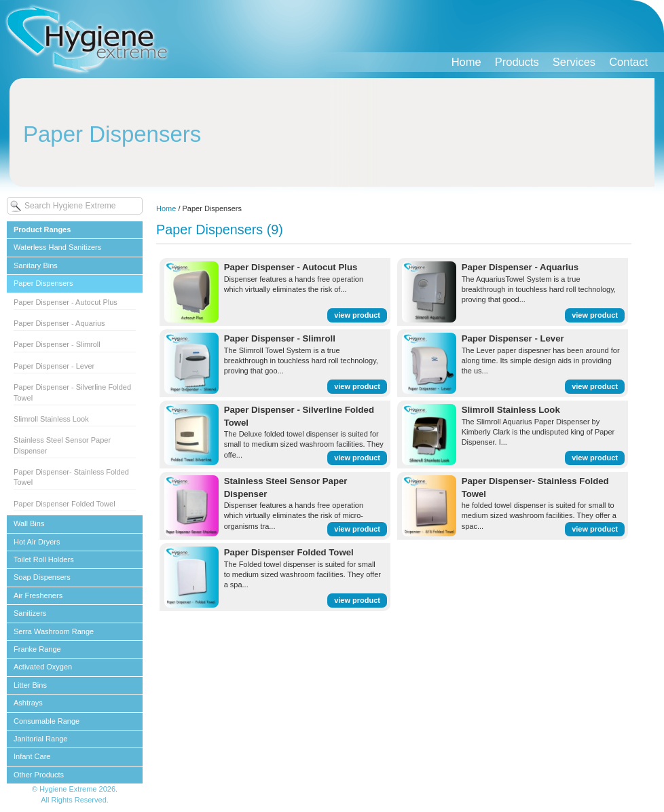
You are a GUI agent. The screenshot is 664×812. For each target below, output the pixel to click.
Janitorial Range (41, 739)
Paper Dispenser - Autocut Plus (66, 302)
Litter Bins (30, 685)
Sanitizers (30, 613)
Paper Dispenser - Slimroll (57, 344)
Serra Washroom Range (54, 631)
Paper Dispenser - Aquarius (59, 323)
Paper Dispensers (43, 283)
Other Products (39, 775)
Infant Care (32, 756)
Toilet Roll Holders (44, 559)
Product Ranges (42, 229)
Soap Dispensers (42, 577)
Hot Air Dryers (37, 542)
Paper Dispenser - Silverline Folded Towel (72, 392)
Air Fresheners (38, 595)
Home (466, 62)
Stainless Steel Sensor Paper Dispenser (62, 445)
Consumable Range (47, 721)
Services (574, 62)
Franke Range (37, 649)
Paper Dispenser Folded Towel (64, 504)
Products (517, 62)
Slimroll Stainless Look (51, 419)
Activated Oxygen (43, 667)
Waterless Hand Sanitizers (57, 247)
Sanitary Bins (36, 265)
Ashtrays (28, 703)
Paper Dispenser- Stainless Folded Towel (71, 477)
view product (357, 315)
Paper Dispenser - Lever (54, 366)
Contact (628, 62)
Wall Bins (29, 523)
